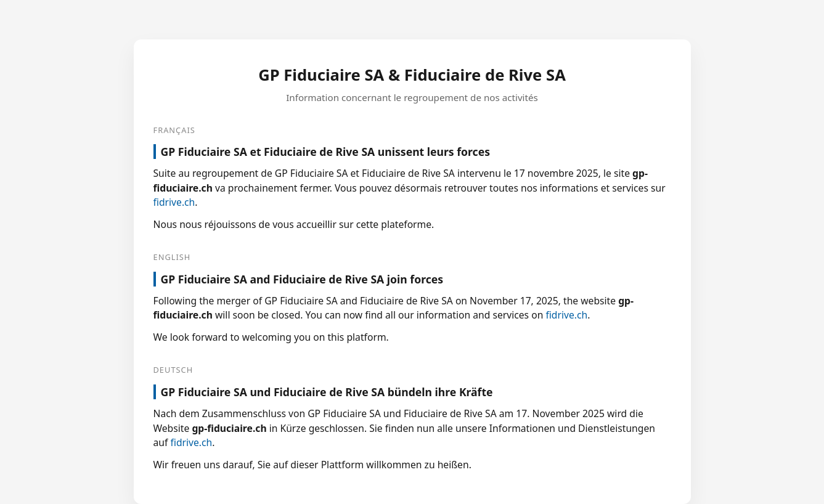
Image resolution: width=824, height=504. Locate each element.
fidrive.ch (174, 202)
